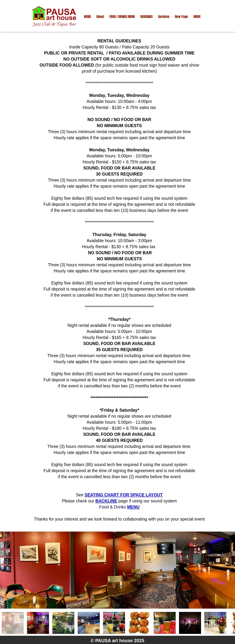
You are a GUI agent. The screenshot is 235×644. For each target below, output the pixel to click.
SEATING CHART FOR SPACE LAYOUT (124, 495)
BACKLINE (106, 501)
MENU (133, 507)
